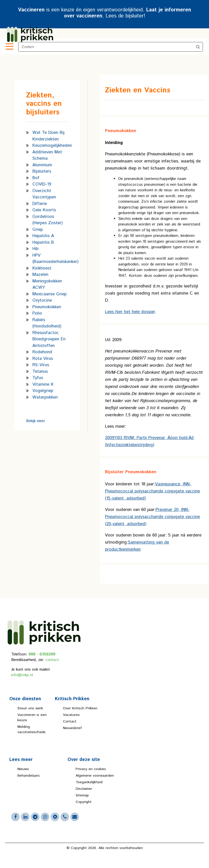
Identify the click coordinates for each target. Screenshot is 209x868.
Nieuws (23, 769)
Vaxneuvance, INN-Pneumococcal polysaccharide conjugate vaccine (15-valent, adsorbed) (152, 491)
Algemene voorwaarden (95, 776)
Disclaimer (84, 789)
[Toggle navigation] (9, 47)
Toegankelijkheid (89, 782)
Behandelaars (29, 776)
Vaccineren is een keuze (32, 718)
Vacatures (71, 715)
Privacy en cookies (91, 769)
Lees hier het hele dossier (130, 312)
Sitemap (82, 795)
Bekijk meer (36, 421)
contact (52, 660)
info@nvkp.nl (22, 675)
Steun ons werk (30, 708)
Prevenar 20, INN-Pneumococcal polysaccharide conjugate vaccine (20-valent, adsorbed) (152, 517)
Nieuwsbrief (72, 728)
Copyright (84, 802)
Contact (70, 721)
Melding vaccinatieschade (32, 729)
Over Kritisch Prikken (80, 708)
